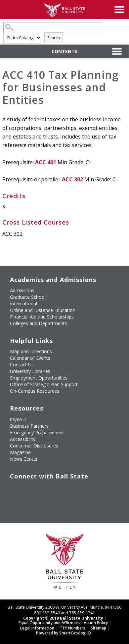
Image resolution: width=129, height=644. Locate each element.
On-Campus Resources (35, 391)
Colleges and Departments (39, 323)
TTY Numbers (72, 628)
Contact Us (22, 365)
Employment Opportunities (39, 378)
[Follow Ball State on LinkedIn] (11, 497)
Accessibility (23, 439)
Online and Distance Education (43, 310)
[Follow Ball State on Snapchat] (26, 497)
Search (54, 38)
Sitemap (98, 628)
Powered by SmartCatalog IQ (64, 633)
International (23, 304)
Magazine (20, 452)
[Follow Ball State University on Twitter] (26, 486)
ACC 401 (46, 162)
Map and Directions (31, 351)
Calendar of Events (30, 358)
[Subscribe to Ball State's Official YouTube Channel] (41, 486)
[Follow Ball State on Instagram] (56, 486)
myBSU (18, 419)
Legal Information (37, 628)
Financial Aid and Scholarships (42, 317)
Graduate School (28, 297)
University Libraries (30, 371)
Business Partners (29, 426)
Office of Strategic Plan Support (44, 384)
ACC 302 (72, 179)
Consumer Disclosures (34, 446)
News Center (24, 459)
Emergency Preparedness (37, 432)
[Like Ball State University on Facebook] (11, 486)
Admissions (22, 290)
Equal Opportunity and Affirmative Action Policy (63, 623)
